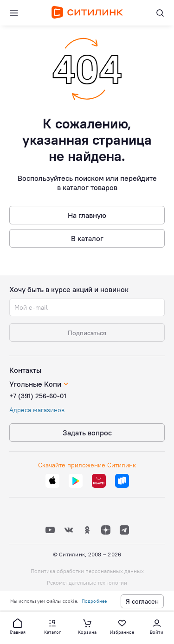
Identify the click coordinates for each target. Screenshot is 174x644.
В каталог (87, 238)
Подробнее (94, 601)
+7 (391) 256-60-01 (38, 396)
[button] (18, 626)
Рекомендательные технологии (87, 583)
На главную (87, 215)
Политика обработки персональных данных (87, 571)
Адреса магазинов (37, 410)
